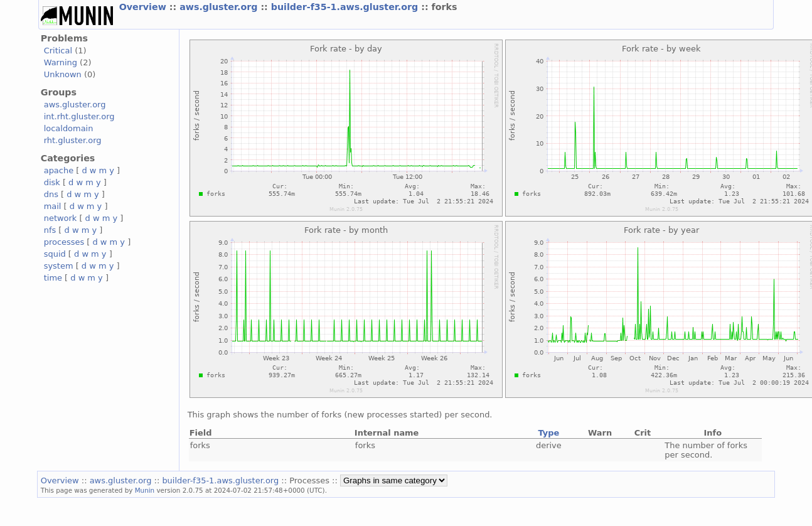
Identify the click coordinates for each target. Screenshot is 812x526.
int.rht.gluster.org (79, 116)
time (53, 278)
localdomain (69, 128)
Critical (58, 51)
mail (53, 206)
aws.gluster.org (220, 7)
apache (59, 170)
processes (64, 242)
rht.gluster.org (73, 140)
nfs (50, 230)
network (61, 218)
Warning (61, 62)
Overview (144, 7)
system (59, 266)
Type (548, 433)
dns (51, 194)
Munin (145, 490)
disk (52, 182)
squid (55, 254)
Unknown (63, 74)
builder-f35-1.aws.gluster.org (346, 7)
